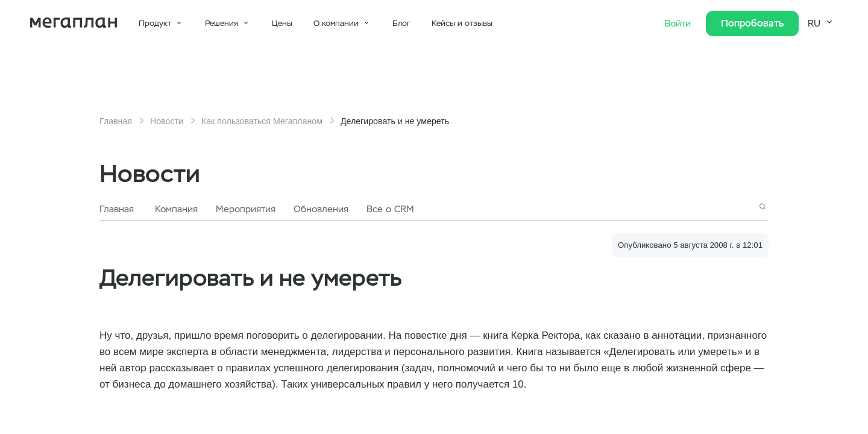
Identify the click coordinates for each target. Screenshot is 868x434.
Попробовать (752, 23)
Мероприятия (246, 209)
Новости (167, 121)
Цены (282, 23)
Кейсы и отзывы (462, 23)
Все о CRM (390, 209)
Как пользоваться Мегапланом (262, 121)
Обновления (321, 209)
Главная (116, 121)
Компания (176, 209)
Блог (401, 23)
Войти (679, 24)
